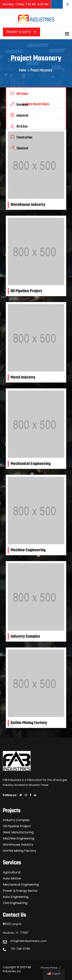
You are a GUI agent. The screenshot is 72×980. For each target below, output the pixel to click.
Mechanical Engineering (31, 464)
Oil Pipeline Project (26, 291)
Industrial (19, 115)
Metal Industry (23, 377)
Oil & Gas (19, 126)
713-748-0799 (20, 949)
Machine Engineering (28, 550)
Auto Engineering (16, 897)
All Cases (19, 94)
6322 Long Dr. (13, 924)
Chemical (19, 148)
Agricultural (12, 872)
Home (23, 70)
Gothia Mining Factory (29, 723)
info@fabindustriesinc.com (29, 941)
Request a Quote (19, 32)
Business (19, 105)
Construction (21, 137)
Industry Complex (25, 636)
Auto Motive (12, 878)
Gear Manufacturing (18, 832)
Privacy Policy (49, 968)
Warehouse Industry (28, 205)
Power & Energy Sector (20, 891)
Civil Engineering (15, 903)
